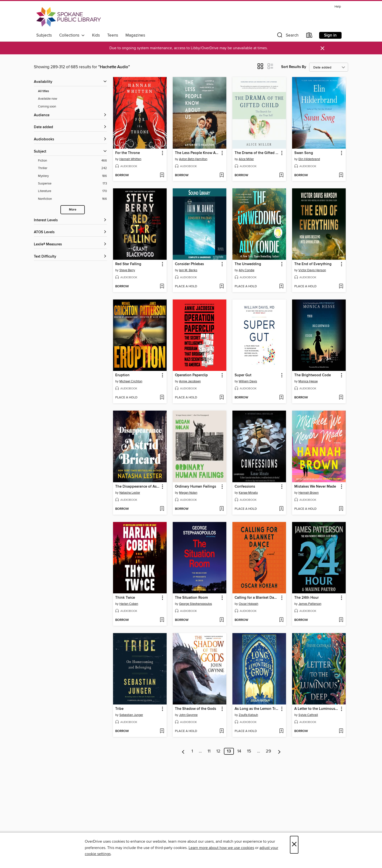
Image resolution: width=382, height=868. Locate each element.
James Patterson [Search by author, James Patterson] (310, 604)
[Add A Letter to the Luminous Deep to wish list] (341, 731)
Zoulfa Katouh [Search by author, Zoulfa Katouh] (248, 715)
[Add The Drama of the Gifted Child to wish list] (281, 175)
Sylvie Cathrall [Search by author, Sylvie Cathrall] (308, 715)
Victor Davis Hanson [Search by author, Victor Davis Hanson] (312, 270)
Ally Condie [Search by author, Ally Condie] (247, 270)
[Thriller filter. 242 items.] (72, 168)
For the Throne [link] (128, 153)
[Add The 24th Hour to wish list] (341, 620)
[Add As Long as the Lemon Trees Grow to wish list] (281, 731)
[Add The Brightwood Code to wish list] (341, 398)
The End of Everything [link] (313, 264)
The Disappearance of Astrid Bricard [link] (138, 487)
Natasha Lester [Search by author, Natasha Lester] (130, 493)
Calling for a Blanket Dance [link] (257, 598)
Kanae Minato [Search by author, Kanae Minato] (248, 493)
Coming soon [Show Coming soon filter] (47, 106)
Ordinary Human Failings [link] (196, 487)
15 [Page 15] (249, 751)
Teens (113, 35)
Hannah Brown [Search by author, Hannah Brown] (309, 493)
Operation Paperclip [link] (191, 375)
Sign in (330, 35)
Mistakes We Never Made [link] (315, 487)
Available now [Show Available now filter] (48, 99)
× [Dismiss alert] (322, 48)
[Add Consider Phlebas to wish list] (222, 287)
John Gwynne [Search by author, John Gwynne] (188, 715)
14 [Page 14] (239, 751)
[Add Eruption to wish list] (162, 398)
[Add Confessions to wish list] (281, 509)
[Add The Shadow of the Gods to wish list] (222, 731)
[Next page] (279, 751)
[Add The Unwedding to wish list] (281, 287)
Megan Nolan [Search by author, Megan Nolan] (188, 493)
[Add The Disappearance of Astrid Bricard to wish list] (162, 509)
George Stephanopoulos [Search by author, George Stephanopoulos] (196, 604)
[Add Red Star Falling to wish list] (162, 287)
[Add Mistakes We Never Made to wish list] (341, 509)
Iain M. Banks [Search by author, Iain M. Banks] (188, 270)
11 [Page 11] (209, 751)
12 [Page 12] (218, 751)
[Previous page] (183, 751)
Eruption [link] (122, 375)
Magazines (135, 35)
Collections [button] (72, 35)
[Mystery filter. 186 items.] (72, 176)
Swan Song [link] (304, 153)
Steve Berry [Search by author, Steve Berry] (127, 270)
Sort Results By (294, 67)
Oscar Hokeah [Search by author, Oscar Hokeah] (248, 604)
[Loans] (309, 36)
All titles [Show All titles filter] (43, 91)
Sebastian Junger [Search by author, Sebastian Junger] (131, 715)
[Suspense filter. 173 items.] (72, 184)
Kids (96, 35)
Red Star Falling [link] (128, 264)
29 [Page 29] (268, 751)
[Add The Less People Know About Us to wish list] (222, 175)
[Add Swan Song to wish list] (341, 175)
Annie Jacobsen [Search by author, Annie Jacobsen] (190, 381)
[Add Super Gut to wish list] (281, 398)
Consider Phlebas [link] (189, 264)
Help (338, 7)
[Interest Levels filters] (70, 220)
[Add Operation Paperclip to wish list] (222, 398)
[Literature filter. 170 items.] (72, 191)
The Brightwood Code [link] (313, 375)
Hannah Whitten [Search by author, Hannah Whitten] (130, 159)
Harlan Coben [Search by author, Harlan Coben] (129, 604)
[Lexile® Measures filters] (70, 245)
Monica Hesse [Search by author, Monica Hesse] (308, 381)
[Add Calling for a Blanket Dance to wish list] (281, 620)
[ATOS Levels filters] (70, 232)
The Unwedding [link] (248, 264)
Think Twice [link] (125, 598)
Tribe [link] (119, 709)
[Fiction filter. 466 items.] (72, 161)
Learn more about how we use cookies (221, 848)
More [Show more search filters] (73, 210)
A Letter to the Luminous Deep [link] (317, 709)
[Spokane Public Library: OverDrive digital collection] (69, 17)
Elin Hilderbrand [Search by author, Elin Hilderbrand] (309, 159)
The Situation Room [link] (191, 598)
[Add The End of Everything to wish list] (341, 287)
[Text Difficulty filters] (70, 257)
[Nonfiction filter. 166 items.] (72, 199)
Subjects (44, 35)
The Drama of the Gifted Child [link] (257, 153)
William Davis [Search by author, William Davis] (248, 381)
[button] (287, 36)
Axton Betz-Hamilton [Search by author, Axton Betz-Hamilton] (193, 159)
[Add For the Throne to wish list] (162, 175)
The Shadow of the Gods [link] (196, 709)
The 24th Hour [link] (306, 598)
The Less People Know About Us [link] (197, 153)
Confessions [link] (245, 487)
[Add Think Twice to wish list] (162, 620)
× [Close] (294, 845)
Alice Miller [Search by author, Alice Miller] (246, 159)
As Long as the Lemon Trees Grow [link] (257, 709)
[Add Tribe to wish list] (162, 731)
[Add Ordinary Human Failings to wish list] (222, 509)
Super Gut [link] (243, 375)
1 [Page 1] (192, 751)
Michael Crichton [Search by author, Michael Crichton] (131, 381)
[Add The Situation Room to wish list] (222, 620)
